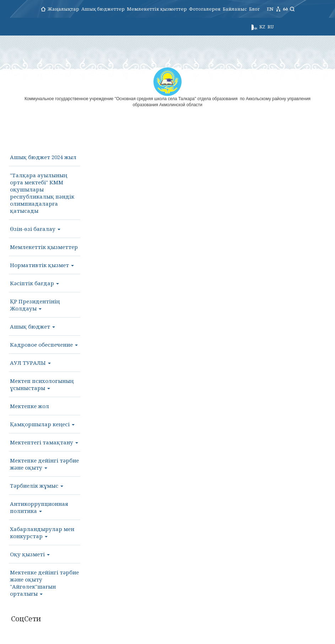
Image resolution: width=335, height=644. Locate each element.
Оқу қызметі (30, 554)
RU (271, 27)
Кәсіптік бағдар (34, 283)
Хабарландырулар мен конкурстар (42, 532)
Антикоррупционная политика (39, 507)
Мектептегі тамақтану (44, 442)
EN (270, 9)
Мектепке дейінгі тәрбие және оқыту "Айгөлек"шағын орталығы (44, 583)
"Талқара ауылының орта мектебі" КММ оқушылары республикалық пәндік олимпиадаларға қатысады (42, 193)
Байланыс (235, 9)
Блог (254, 9)
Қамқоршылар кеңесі (42, 424)
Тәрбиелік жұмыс (37, 486)
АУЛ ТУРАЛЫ (30, 363)
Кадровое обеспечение (44, 345)
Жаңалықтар (63, 9)
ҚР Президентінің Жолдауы (35, 305)
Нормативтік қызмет (42, 265)
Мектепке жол (29, 406)
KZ (262, 27)
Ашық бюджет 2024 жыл (43, 157)
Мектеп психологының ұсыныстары (42, 384)
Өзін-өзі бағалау (35, 229)
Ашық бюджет (33, 326)
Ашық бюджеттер (103, 9)
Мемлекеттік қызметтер (157, 9)
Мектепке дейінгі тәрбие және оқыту (44, 464)
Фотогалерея (205, 9)
